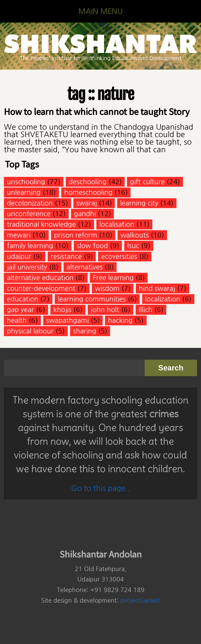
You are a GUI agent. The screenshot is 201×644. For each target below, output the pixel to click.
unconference (29, 214)
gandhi (85, 214)
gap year (20, 310)
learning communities (92, 299)
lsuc (133, 246)
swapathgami (67, 320)
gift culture (147, 182)
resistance (66, 256)
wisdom (107, 288)
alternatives (85, 267)
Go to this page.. (100, 488)
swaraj (87, 203)
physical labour (30, 331)
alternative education (40, 278)
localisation (117, 224)
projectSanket (140, 600)
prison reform (76, 235)
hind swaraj (157, 288)
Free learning (113, 278)
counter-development (41, 288)
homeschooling (88, 192)
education (23, 299)
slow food (92, 246)
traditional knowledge (41, 224)
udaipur (19, 256)
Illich (145, 310)
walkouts (135, 235)
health (17, 320)
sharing (85, 331)
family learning (30, 246)
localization (163, 299)
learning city (139, 203)
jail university (27, 267)
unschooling (26, 182)
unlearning (24, 192)
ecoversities (119, 256)
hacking (120, 320)
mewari (19, 235)
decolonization (30, 203)
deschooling (88, 182)
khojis (62, 310)
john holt (105, 310)
